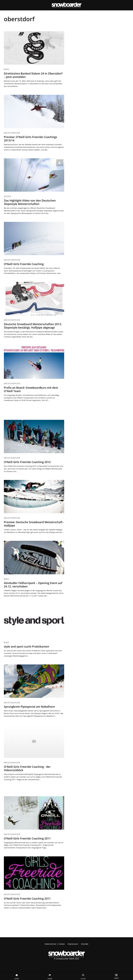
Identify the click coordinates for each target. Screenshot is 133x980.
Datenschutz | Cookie (55, 944)
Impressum (73, 944)
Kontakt (85, 944)
